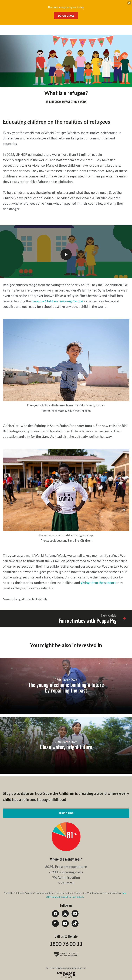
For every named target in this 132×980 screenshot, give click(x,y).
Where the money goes (65, 859)
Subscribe (66, 813)
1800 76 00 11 (66, 944)
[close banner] (129, 4)
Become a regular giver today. (66, 7)
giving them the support (98, 583)
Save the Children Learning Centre (57, 301)
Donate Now (66, 16)
